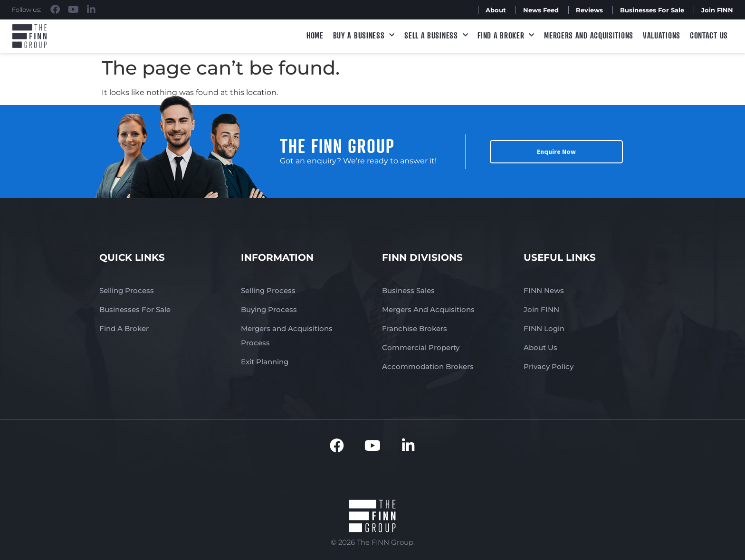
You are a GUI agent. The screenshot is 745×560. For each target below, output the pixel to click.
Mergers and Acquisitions (589, 35)
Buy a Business (364, 35)
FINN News (544, 290)
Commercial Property (421, 347)
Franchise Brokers (415, 328)
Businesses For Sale (652, 10)
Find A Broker (506, 35)
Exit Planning (265, 362)
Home (315, 35)
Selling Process (127, 290)
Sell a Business (436, 35)
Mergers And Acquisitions (428, 309)
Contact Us (709, 35)
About (496, 10)
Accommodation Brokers (428, 366)
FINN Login (544, 328)
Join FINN (717, 10)
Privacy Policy (549, 366)
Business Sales (408, 290)
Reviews (589, 10)
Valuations (662, 35)
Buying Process (269, 309)
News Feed (541, 10)
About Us (540, 347)
